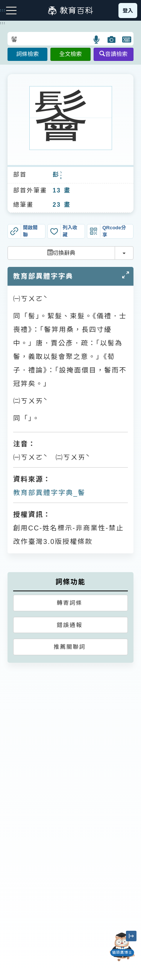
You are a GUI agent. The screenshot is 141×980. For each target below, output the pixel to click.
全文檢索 (70, 54)
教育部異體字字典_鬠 (49, 493)
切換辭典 (61, 253)
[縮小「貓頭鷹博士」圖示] (131, 936)
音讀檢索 (113, 54)
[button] (97, 39)
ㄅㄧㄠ (61, 175)
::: (3, 23)
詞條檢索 (27, 54)
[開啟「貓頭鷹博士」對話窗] (122, 947)
